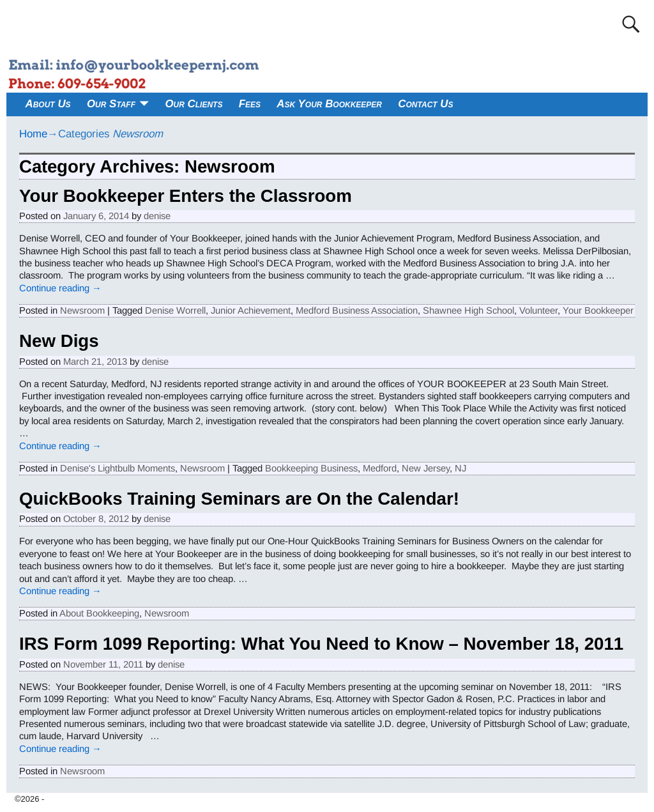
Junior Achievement (251, 310)
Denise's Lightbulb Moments (118, 468)
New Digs (59, 341)
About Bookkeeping (99, 613)
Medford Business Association (357, 310)
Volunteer (538, 310)
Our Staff (111, 104)
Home (33, 134)
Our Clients (194, 104)
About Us (48, 104)
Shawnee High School (468, 310)
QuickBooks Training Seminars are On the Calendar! (239, 499)
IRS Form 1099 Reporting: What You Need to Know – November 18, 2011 (321, 644)
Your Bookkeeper (598, 310)
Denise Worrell (175, 310)
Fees (250, 104)
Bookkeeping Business (311, 468)
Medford (380, 468)
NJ (460, 468)
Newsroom (82, 310)
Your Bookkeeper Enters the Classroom (186, 196)
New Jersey (426, 468)
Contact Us (425, 104)
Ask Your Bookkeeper (329, 104)
